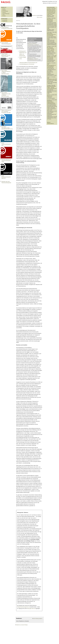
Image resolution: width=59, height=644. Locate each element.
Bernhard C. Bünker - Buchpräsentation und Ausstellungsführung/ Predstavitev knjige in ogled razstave (51, 12)
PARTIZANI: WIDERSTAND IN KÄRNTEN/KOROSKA (51, 102)
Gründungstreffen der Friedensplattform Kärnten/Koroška (51, 66)
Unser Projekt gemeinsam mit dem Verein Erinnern (6, 55)
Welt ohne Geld (31, 58)
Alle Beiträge (5, 11)
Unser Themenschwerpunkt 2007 (6, 144)
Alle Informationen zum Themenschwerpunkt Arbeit (6, 161)
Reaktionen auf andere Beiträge (22, 625)
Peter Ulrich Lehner (20, 17)
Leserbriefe (5, 20)
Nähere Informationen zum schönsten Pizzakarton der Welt (6, 111)
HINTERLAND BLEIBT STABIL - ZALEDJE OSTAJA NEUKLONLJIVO (52, 88)
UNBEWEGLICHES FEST (52, 79)
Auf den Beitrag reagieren (38, 619)
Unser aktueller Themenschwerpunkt (6, 43)
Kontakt (4, 16)
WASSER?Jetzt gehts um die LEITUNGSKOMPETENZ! (7, 128)
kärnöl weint (50, 96)
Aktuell (4, 9)
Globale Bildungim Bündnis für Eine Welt (7, 28)
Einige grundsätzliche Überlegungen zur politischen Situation (33, 45)
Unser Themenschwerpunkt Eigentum (6, 177)
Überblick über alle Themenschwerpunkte (6, 182)
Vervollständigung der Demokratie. (27, 64)
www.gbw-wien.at (31, 608)
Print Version (40, 17)
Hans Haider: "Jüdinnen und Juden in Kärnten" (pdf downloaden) (6, 94)
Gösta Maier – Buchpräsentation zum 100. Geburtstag (51, 35)
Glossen (4, 10)
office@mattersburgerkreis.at (23, 607)
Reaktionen (5, 21)
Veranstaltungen (6, 14)
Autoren (4, 12)
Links (3, 15)
